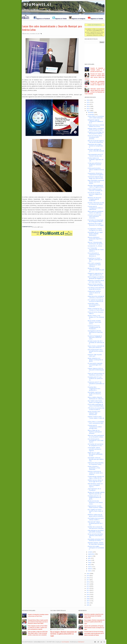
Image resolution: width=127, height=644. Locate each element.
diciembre (91, 112)
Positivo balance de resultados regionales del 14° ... (95, 159)
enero (90, 571)
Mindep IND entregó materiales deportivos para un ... (96, 270)
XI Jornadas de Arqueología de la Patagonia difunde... (95, 221)
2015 (88, 584)
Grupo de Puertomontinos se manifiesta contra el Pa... (96, 374)
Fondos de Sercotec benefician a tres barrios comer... (95, 502)
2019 (88, 576)
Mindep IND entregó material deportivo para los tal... (96, 493)
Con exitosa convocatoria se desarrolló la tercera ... (96, 288)
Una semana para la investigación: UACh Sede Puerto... (96, 440)
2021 (88, 111)
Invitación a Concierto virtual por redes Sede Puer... (96, 281)
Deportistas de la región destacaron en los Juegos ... (96, 225)
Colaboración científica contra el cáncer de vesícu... (94, 293)
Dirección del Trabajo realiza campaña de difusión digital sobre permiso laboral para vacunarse (95, 76)
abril (89, 565)
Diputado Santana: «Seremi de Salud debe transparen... (96, 543)
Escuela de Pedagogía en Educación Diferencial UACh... (95, 337)
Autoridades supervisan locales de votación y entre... (94, 394)
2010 (88, 594)
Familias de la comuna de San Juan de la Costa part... (96, 528)
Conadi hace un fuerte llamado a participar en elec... (95, 260)
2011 (88, 592)
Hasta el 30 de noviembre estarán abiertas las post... (96, 285)
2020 (88, 573)
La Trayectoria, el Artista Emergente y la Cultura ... (95, 229)
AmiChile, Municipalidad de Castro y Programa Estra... (96, 186)
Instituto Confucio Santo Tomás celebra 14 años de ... (96, 418)
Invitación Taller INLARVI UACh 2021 (95, 355)
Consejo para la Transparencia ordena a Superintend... (95, 208)
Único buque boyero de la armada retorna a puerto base (95, 351)
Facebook (35, 227)
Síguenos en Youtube (97, 19)
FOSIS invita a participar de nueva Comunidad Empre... (96, 405)
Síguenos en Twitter (61, 19)
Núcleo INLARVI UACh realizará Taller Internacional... (94, 413)
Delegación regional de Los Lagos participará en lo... (95, 274)
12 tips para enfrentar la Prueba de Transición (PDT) (95, 165)
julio (89, 558)
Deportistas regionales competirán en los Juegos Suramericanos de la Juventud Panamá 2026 (94, 616)
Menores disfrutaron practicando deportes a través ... (95, 239)
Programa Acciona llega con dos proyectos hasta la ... (96, 133)
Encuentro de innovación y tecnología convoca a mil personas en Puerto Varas (97, 70)
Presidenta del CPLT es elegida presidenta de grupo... (94, 497)
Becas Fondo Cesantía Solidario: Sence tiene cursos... (94, 322)
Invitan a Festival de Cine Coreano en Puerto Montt (96, 309)
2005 (88, 605)
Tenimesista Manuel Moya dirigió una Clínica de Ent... (96, 178)
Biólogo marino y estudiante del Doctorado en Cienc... (96, 129)
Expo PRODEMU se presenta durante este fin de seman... (96, 182)
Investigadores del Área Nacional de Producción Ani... (95, 332)
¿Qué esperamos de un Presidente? (94, 489)
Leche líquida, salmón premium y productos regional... (94, 449)
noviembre (91, 115)
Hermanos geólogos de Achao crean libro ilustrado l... (96, 151)
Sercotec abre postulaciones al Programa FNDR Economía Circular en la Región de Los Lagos (95, 84)
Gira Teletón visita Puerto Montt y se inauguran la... (95, 402)
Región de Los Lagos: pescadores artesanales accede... (95, 454)
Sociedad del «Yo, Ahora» (95, 246)
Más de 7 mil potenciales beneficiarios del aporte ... (96, 243)
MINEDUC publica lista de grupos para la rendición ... (96, 515)
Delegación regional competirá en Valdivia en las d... (95, 121)
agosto (90, 556)
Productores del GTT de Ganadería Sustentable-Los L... (96, 384)
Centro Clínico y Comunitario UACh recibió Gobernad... (96, 117)
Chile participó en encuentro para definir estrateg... (96, 531)
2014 (88, 586)
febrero (90, 569)
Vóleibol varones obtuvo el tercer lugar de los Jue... (95, 481)
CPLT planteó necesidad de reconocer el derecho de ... (96, 301)
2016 (88, 582)
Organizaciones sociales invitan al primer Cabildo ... (96, 507)
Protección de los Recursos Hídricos (95, 313)
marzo (90, 567)
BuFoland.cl (81, 642)
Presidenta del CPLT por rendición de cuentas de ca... (95, 379)
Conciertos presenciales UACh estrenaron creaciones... (94, 216)
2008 (88, 599)
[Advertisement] (94, 52)
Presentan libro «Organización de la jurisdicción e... (94, 389)
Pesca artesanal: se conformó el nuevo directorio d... (94, 255)
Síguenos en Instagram (79, 19)
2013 (88, 588)
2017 (88, 580)
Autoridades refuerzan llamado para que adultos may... (96, 459)
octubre (90, 552)
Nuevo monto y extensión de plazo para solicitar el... (96, 347)
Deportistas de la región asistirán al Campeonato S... (95, 146)
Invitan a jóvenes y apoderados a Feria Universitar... (94, 468)
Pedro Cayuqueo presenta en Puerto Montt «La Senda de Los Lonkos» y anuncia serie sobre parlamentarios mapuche (38, 627)
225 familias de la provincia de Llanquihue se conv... (95, 445)
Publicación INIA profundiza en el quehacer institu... (96, 463)
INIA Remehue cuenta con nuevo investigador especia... (95, 485)
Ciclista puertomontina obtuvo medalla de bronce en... (96, 170)
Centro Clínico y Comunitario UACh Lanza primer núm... (96, 422)
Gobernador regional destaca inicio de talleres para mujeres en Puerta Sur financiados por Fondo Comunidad (95, 91)
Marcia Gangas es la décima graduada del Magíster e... (96, 278)
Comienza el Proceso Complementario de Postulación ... (94, 327)
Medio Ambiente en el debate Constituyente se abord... (95, 360)
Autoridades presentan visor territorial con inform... (96, 540)
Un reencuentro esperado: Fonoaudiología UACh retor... (95, 365)
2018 (88, 578)
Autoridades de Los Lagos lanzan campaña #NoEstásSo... (95, 234)
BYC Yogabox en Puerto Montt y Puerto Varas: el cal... (95, 511)
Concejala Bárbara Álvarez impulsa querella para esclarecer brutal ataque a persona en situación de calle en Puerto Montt (38, 622)
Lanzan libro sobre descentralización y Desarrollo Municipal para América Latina (52, 28)
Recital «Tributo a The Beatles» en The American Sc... (96, 317)
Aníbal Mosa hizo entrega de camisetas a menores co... (96, 297)
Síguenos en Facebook (43, 19)
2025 (88, 102)
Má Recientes (83, 610)
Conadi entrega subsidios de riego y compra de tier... (96, 477)
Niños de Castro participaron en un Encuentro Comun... (96, 436)
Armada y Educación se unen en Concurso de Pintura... (96, 203)
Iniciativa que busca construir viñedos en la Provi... (96, 126)
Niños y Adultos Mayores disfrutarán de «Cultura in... (96, 398)
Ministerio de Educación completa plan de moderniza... (94, 199)
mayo (90, 562)
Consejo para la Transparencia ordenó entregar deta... (95, 427)
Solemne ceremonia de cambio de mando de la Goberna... (95, 473)
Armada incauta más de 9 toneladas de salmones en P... (96, 342)
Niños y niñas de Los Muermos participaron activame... (95, 432)
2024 (88, 104)
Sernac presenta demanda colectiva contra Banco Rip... (95, 535)
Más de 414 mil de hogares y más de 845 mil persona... (96, 141)
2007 (88, 601)
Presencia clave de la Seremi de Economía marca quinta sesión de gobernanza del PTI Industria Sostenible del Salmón (94, 633)
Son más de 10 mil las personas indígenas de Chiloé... (95, 194)
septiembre (91, 554)
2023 (88, 106)
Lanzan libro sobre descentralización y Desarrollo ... (94, 305)
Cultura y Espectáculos (58, 610)
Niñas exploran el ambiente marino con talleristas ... (95, 212)
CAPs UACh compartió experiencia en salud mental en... (94, 265)
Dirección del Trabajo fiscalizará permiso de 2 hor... (95, 523)
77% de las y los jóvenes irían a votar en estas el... (96, 409)
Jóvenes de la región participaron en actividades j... (96, 548)
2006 (88, 603)
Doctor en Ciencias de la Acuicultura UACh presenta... (95, 137)
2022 (88, 109)
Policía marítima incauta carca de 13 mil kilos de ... (96, 190)
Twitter (41, 227)
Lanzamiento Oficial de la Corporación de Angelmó (95, 174)
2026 (88, 100)
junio (89, 560)
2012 (88, 590)
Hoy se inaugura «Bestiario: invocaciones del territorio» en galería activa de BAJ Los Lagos (63, 634)
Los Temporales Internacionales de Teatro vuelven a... (96, 250)
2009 (88, 597)
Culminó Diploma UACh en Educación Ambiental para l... (96, 370)
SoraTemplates (65, 642)
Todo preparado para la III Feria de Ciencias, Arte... (95, 155)
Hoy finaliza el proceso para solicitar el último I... (96, 519)
